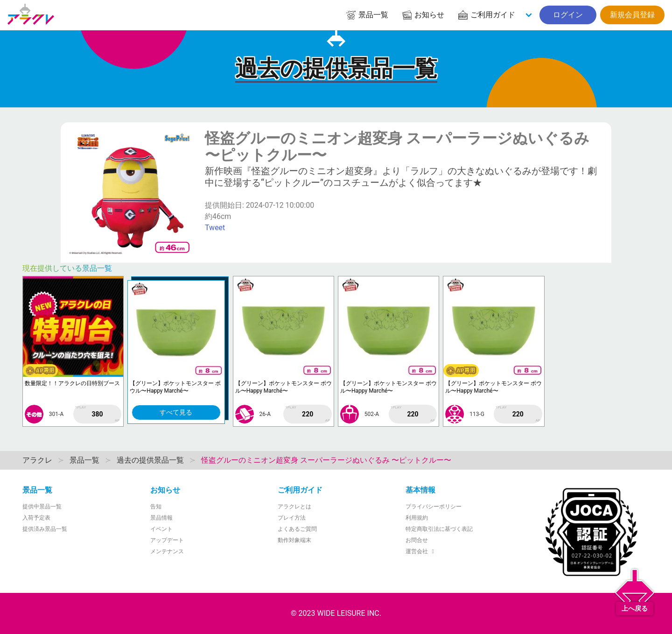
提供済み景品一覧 (45, 529)
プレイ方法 (292, 518)
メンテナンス (167, 551)
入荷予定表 (36, 518)
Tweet (215, 228)
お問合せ (417, 540)
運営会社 (421, 551)
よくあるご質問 (297, 529)
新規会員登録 (632, 15)
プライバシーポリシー (434, 507)
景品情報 (161, 518)
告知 (156, 507)
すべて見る (176, 412)
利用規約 (417, 518)
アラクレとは (294, 507)
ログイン (568, 15)
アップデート (167, 540)
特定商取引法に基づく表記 (439, 529)
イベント (161, 529)
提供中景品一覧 (42, 507)
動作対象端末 (294, 540)
